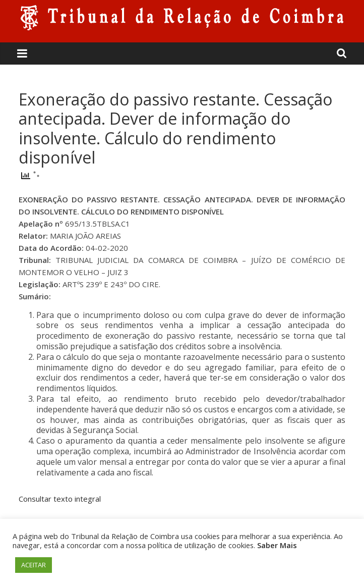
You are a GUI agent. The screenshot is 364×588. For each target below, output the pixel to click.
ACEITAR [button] (34, 565)
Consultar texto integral (60, 499)
